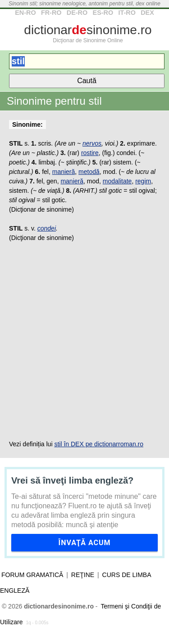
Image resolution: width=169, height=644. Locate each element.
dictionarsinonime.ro (88, 30)
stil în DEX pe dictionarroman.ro (99, 444)
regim (143, 181)
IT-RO (127, 13)
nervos (92, 143)
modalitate (117, 181)
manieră (64, 172)
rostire (90, 153)
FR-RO (51, 13)
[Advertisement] (84, 341)
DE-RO (77, 13)
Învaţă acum (84, 543)
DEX (147, 13)
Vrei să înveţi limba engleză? (72, 480)
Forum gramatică (32, 575)
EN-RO (25, 13)
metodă (89, 172)
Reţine (83, 575)
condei (47, 228)
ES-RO (103, 13)
